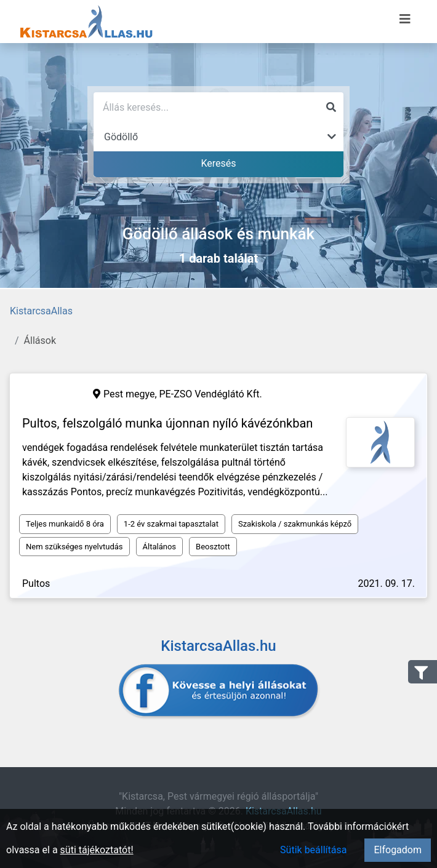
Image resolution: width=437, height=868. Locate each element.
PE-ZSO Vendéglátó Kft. (211, 394)
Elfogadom (398, 850)
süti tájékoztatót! (97, 850)
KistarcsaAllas (41, 311)
